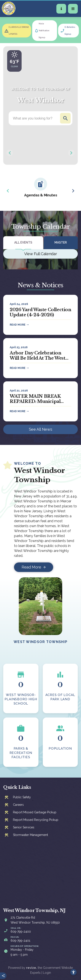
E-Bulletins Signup (70, 31)
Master (61, 242)
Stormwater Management (30, 835)
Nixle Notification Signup (44, 31)
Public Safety (22, 797)
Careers (18, 805)
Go (65, 118)
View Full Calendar (41, 254)
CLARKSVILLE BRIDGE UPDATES (19, 31)
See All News (41, 429)
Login (47, 973)
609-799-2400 (21, 932)
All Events (23, 242)
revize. (32, 968)
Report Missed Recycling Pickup (36, 820)
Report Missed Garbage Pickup (35, 812)
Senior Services (24, 827)
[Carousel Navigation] (40, 153)
